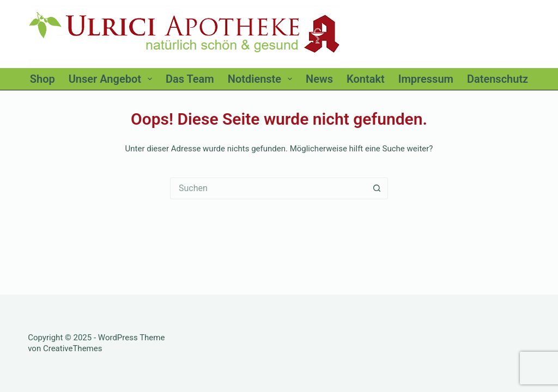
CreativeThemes (73, 348)
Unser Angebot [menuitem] (113, 79)
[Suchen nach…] (268, 188)
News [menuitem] (319, 79)
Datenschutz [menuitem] (498, 79)
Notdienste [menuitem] (262, 79)
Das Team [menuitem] (190, 79)
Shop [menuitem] (43, 79)
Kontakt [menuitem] (366, 79)
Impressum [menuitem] (426, 79)
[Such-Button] (377, 188)
